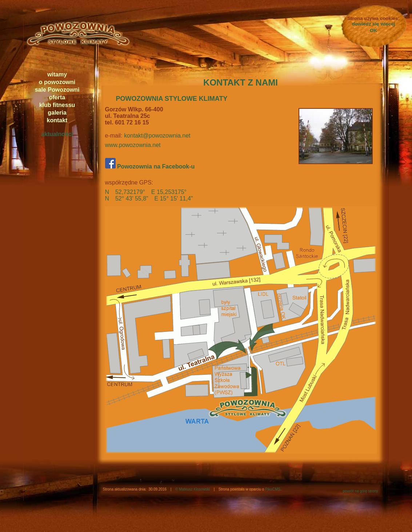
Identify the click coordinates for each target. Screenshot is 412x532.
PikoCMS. (273, 489)
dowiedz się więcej (374, 24)
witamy (57, 74)
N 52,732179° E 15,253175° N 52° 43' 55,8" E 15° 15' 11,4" (149, 195)
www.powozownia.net (133, 145)
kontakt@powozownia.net (157, 136)
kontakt (57, 120)
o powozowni (57, 82)
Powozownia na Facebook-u (150, 166)
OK (373, 30)
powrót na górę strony (361, 491)
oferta (57, 97)
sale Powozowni (57, 90)
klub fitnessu (57, 105)
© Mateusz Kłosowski (193, 489)
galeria (57, 113)
